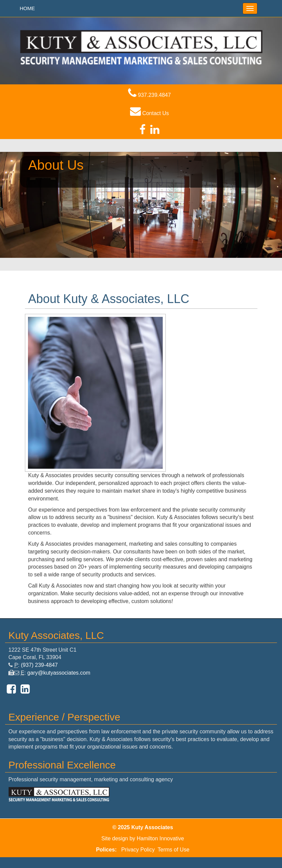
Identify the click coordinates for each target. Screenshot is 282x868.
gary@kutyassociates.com (59, 673)
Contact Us (150, 113)
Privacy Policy (138, 850)
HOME (27, 8)
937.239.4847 (149, 95)
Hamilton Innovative (161, 838)
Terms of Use (174, 850)
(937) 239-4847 (39, 665)
